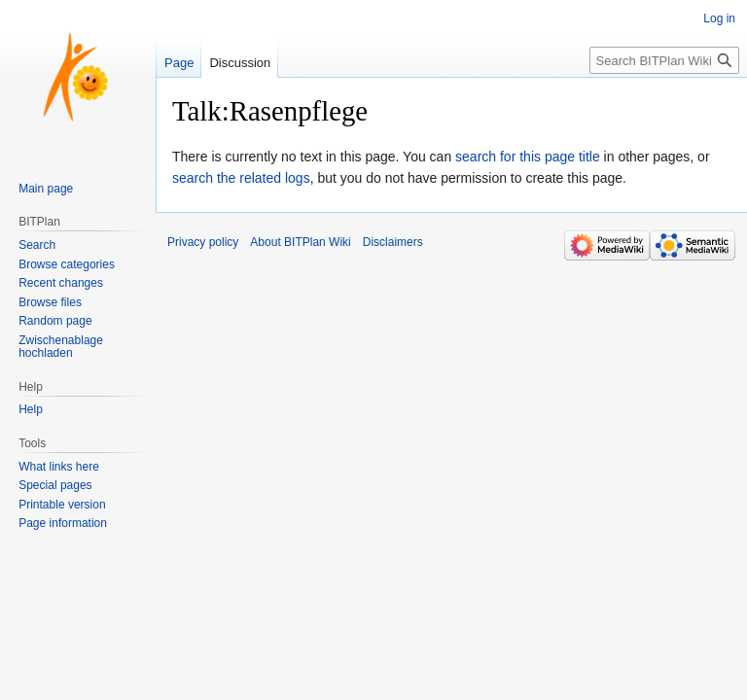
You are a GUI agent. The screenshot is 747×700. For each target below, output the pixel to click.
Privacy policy (203, 242)
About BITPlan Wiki (300, 242)
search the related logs (241, 178)
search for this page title (528, 157)
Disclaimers (393, 242)
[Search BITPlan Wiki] (664, 60)
